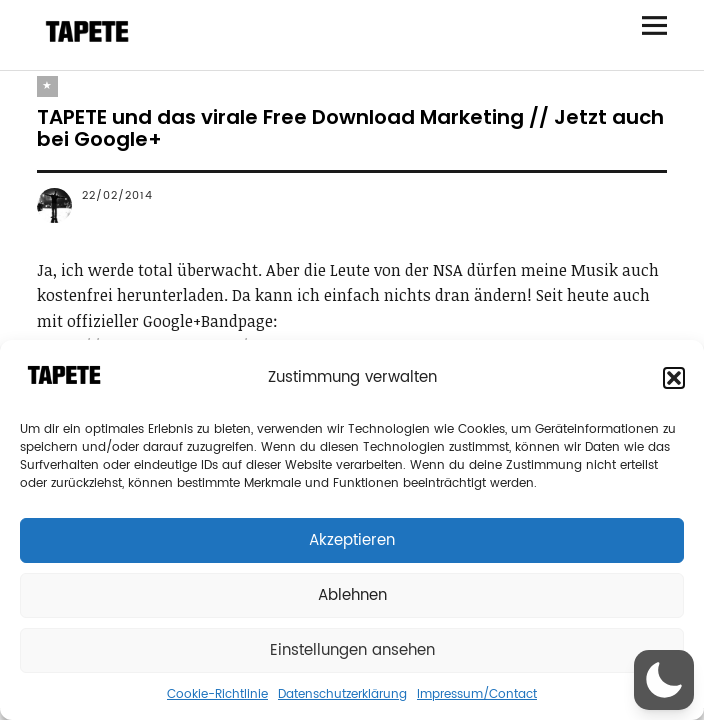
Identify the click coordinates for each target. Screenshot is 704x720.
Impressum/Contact (477, 694)
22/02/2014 (117, 196)
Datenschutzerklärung (342, 694)
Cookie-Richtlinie (217, 694)
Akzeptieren (352, 540)
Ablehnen (352, 595)
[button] (674, 378)
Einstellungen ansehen (352, 650)
